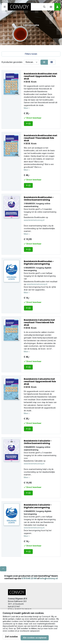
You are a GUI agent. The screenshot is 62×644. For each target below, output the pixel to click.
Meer (27, 108)
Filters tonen (31, 54)
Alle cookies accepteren (35, 638)
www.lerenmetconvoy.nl (34, 220)
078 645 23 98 (29, 578)
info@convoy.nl (49, 578)
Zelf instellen (11, 637)
